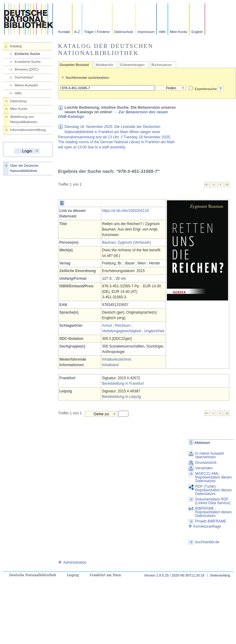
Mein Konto (179, 32)
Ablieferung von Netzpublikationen (24, 119)
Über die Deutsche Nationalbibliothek (24, 168)
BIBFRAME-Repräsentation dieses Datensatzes (214, 512)
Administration (72, 562)
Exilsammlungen (132, 65)
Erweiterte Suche (28, 62)
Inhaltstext (111, 365)
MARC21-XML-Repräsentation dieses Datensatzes (214, 477)
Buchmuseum (162, 65)
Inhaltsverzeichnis (117, 359)
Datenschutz (124, 32)
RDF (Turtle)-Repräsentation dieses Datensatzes (214, 490)
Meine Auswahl (26, 85)
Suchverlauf (24, 77)
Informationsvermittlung (28, 130)
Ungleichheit (154, 331)
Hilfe (162, 32)
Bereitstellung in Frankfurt (123, 384)
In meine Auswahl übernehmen (210, 455)
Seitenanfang (220, 575)
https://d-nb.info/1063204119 (125, 211)
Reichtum (123, 326)
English (197, 32)
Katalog (16, 46)
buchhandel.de (207, 542)
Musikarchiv (104, 65)
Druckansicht (206, 463)
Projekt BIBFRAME (211, 521)
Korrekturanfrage (205, 526)
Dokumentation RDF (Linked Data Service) (213, 501)
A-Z (77, 32)
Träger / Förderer (97, 32)
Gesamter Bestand (74, 65)
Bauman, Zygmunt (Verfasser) (127, 242)
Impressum (146, 32)
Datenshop (18, 101)
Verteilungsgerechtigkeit (122, 331)
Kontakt (64, 32)
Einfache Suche (27, 54)
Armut (107, 326)
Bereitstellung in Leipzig (122, 397)
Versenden (204, 468)
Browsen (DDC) (27, 69)
